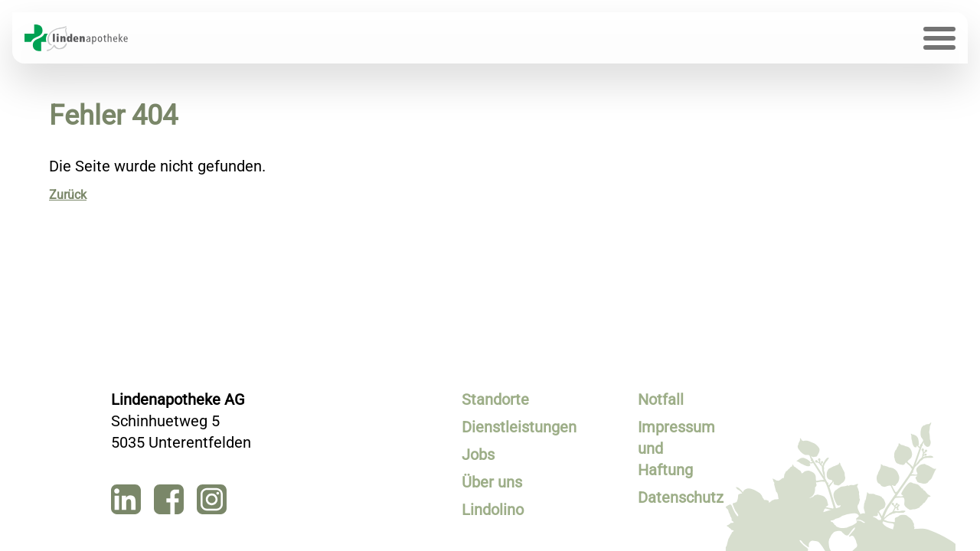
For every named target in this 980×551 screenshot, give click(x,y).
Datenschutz (676, 497)
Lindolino (493, 510)
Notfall (661, 399)
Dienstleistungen (500, 427)
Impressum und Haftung (676, 448)
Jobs (478, 455)
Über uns (492, 482)
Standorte (495, 399)
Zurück (68, 195)
